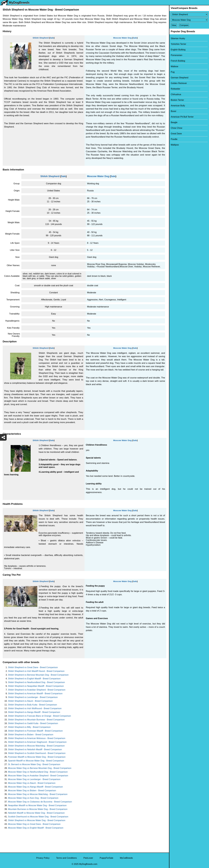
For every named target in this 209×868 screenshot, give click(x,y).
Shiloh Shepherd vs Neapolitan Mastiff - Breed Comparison (36, 686)
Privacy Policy (43, 858)
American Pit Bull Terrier (182, 117)
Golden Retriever (179, 83)
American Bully (178, 106)
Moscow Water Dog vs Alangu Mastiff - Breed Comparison (35, 787)
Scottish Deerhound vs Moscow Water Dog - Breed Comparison (38, 817)
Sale (52, 38)
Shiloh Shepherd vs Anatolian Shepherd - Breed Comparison (37, 690)
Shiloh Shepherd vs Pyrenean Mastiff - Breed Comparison (35, 731)
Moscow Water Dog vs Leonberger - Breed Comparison (34, 779)
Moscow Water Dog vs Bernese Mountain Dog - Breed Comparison (40, 768)
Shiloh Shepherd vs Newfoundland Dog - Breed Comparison (36, 682)
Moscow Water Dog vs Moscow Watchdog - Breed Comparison (38, 794)
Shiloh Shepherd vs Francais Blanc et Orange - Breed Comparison (39, 716)
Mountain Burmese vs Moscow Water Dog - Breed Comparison (38, 809)
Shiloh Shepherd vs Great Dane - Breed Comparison (33, 667)
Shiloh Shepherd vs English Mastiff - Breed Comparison (34, 679)
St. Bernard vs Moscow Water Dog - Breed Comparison (34, 764)
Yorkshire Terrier (178, 44)
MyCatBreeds (126, 858)
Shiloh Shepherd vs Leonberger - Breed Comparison (33, 697)
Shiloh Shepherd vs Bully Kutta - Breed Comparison (32, 705)
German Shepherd (180, 78)
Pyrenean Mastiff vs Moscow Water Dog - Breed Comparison (37, 757)
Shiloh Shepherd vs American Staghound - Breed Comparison (37, 742)
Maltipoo (175, 145)
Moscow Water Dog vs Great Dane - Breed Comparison (34, 824)
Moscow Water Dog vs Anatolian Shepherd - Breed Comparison (38, 776)
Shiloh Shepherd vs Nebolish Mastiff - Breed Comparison (35, 749)
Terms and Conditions (66, 858)
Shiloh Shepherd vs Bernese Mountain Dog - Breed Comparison (38, 675)
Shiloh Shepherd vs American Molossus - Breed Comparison (37, 738)
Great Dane (176, 134)
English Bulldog (178, 50)
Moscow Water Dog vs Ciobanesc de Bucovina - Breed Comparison (40, 802)
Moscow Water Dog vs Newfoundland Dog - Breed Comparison (38, 772)
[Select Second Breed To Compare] (189, 20)
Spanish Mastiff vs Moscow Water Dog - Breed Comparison (36, 761)
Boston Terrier (177, 100)
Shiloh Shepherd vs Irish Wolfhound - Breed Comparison (35, 708)
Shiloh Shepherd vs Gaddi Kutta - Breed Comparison (33, 723)
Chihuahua (176, 94)
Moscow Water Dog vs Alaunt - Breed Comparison (32, 783)
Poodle (174, 139)
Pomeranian (176, 55)
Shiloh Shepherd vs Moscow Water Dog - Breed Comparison (37, 820)
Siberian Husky (178, 38)
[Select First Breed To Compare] (189, 14)
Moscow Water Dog (122, 38)
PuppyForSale (106, 858)
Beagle (174, 122)
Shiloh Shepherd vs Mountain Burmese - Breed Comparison (36, 720)
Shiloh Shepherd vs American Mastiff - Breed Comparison (35, 694)
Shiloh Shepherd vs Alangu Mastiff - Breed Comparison (34, 712)
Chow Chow (176, 128)
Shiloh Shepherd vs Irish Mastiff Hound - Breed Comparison (36, 671)
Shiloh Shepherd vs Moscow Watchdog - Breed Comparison (36, 746)
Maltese (174, 66)
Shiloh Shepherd (41, 38)
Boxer (174, 111)
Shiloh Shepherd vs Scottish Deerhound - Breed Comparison (37, 753)
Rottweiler (175, 89)
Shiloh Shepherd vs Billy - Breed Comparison (29, 727)
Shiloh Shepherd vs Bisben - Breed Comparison (31, 735)
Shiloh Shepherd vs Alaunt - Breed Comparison (30, 701)
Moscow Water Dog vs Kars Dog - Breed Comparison (33, 798)
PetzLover (88, 858)
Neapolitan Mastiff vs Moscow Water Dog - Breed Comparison (37, 805)
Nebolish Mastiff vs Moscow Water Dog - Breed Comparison (36, 813)
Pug (173, 72)
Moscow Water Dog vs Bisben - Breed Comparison (32, 791)
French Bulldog (178, 61)
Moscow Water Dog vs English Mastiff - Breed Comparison (36, 828)
